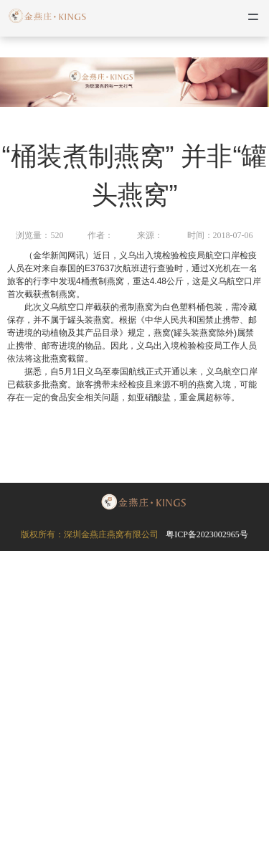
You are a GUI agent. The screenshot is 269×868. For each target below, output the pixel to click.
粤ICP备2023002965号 (207, 534)
